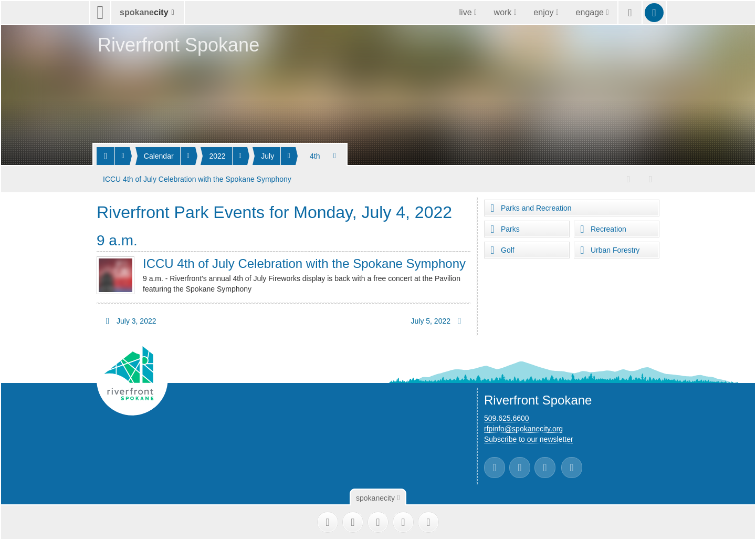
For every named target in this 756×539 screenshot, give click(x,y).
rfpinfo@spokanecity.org (523, 428)
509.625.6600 (507, 417)
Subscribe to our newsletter (529, 438)
